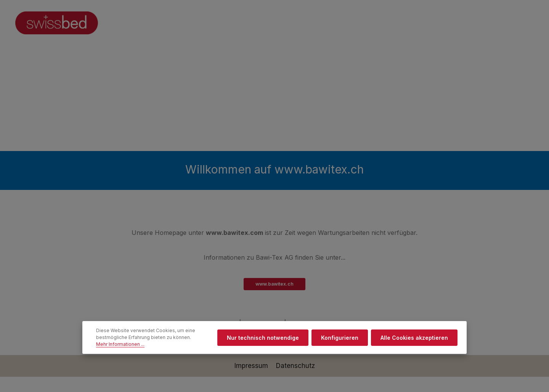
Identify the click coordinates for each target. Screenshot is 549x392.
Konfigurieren (340, 338)
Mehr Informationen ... (120, 344)
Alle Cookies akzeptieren (414, 338)
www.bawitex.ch (274, 284)
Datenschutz (295, 366)
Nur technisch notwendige (263, 338)
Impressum (252, 366)
